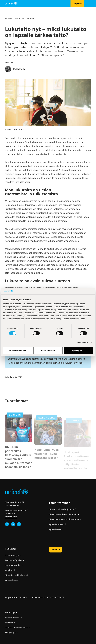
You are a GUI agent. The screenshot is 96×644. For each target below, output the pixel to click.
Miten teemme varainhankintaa (64, 519)
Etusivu (8, 18)
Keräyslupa (10, 633)
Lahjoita (77, 4)
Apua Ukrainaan (57, 524)
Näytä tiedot (83, 343)
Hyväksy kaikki (78, 350)
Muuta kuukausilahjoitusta (62, 509)
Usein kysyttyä (12, 555)
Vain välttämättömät (18, 350)
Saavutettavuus (12, 617)
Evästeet (9, 622)
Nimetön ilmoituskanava (17, 628)
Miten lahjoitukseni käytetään (63, 514)
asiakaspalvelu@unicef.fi (17, 510)
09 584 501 (10, 514)
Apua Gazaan (55, 529)
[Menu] (88, 4)
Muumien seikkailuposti (16, 575)
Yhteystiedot (11, 517)
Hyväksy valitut (48, 350)
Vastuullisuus (11, 580)
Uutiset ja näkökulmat (24, 18)
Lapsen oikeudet (13, 565)
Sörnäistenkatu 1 (13, 502)
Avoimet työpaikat (14, 560)
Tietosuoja (10, 612)
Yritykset (9, 570)
